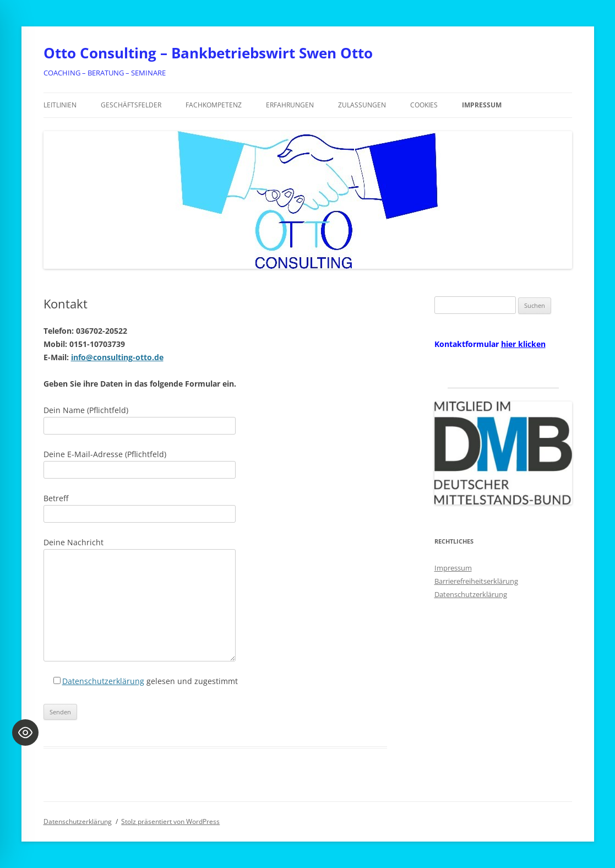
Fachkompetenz (214, 105)
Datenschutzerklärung (103, 681)
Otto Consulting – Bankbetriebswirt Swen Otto (208, 53)
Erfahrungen (290, 105)
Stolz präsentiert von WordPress (170, 821)
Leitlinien (60, 105)
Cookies (424, 105)
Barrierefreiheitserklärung (476, 581)
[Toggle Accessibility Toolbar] (25, 733)
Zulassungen (362, 105)
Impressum (482, 105)
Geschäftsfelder (131, 105)
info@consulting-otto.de (117, 357)
